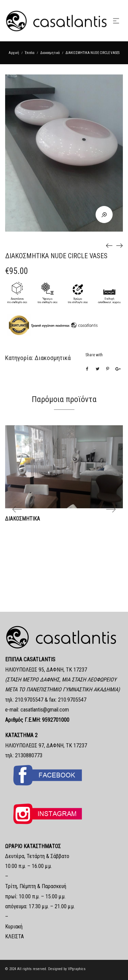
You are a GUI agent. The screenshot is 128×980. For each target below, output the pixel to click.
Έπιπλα (30, 53)
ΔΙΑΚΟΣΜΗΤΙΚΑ (23, 519)
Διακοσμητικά (50, 53)
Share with (94, 355)
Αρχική (14, 53)
